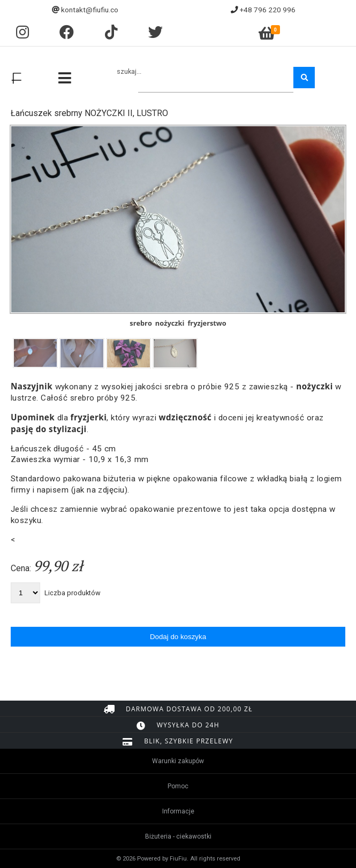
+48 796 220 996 (268, 10)
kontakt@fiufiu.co (90, 10)
